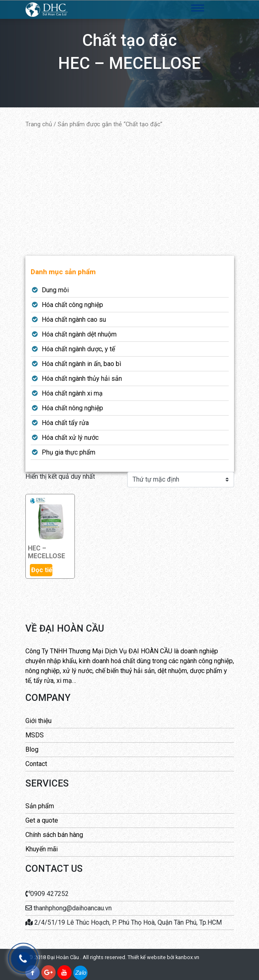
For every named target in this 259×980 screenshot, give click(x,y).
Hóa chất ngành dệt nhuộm (79, 334)
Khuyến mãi (42, 849)
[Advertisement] (130, 192)
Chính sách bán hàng (54, 835)
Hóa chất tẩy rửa (65, 423)
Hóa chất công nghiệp (72, 305)
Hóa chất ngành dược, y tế (78, 349)
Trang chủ (39, 124)
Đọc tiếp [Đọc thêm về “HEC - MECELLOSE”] (42, 570)
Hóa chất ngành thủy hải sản (82, 379)
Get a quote (42, 820)
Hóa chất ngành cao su (74, 319)
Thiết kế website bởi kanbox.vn (163, 957)
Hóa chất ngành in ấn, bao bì (81, 364)
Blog (32, 749)
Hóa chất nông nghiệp (72, 408)
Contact (36, 764)
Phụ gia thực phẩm (69, 452)
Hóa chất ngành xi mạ (72, 393)
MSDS (35, 735)
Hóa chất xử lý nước (70, 438)
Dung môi (55, 290)
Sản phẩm (40, 806)
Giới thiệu (38, 721)
